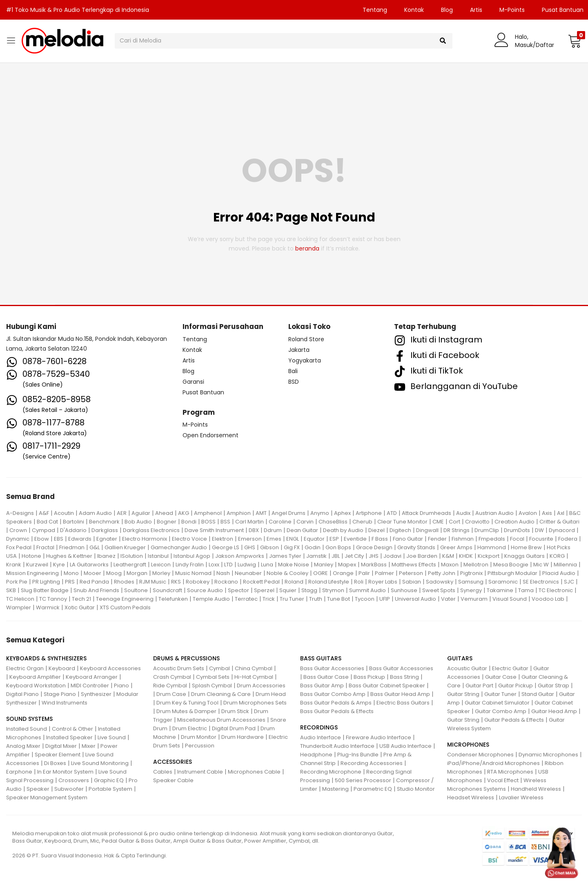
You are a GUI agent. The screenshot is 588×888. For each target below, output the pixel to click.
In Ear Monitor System (65, 772)
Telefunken (173, 599)
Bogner (167, 522)
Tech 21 (81, 599)
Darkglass (105, 530)
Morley (161, 573)
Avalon (528, 513)
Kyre (59, 565)
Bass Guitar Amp (322, 686)
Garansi (193, 382)
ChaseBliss (333, 522)
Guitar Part (479, 686)
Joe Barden (422, 556)
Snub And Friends (96, 590)
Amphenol (208, 513)
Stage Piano (60, 694)
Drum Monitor (199, 737)
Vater (448, 599)
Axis (547, 513)
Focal (517, 539)
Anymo (320, 513)
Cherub (362, 522)
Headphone (316, 755)
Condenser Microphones (480, 755)
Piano (121, 686)
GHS (250, 547)
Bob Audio (138, 522)
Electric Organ (25, 668)
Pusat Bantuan (203, 392)
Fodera (568, 539)
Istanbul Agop (192, 556)
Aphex (342, 513)
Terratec (246, 599)
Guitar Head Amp (554, 711)
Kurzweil (37, 565)
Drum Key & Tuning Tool (187, 703)
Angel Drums (288, 513)
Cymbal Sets (213, 677)
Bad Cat (47, 522)
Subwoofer (69, 789)
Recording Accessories (372, 763)
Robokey (198, 582)
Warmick (48, 607)
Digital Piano (22, 694)
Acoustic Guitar (467, 668)
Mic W (541, 565)
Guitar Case (501, 677)
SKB (11, 590)
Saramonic (503, 582)
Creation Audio (514, 522)
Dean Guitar (302, 530)
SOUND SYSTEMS (29, 719)
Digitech (400, 530)
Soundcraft (167, 590)
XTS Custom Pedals (125, 607)
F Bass (380, 539)
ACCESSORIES (173, 762)
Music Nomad (193, 573)
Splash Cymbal (212, 686)
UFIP (385, 599)
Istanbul (158, 556)
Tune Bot (339, 599)
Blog (447, 10)
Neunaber (248, 573)
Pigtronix (471, 573)
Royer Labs (383, 582)
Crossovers (74, 780)
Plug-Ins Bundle (358, 755)
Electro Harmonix (145, 539)
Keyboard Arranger (92, 677)
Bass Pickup (369, 677)
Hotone (31, 556)
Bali (293, 371)
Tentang (375, 10)
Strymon (333, 590)
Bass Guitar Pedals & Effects (337, 711)
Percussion (200, 746)
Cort (454, 522)
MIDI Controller (90, 686)
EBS (59, 539)
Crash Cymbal (172, 677)
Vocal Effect (503, 780)
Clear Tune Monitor (402, 522)
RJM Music (153, 582)
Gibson (269, 547)
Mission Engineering (32, 573)
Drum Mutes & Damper (186, 711)
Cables (163, 772)
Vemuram (474, 599)
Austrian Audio (494, 513)
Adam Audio (95, 513)
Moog (114, 573)
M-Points (512, 10)
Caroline (280, 522)
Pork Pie (17, 582)
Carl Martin (249, 522)
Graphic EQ (109, 780)
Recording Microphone (331, 772)
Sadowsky (440, 582)
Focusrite (541, 539)
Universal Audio (415, 599)
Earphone (19, 772)
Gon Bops (338, 547)
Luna (267, 565)
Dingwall (427, 530)
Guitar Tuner (500, 694)
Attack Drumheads (427, 513)
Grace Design (374, 547)
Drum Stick (235, 711)
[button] (575, 41)
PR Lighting (46, 582)
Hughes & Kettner (69, 556)
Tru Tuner (292, 599)
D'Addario (73, 530)
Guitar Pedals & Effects (514, 720)
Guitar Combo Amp (501, 711)
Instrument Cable (200, 772)
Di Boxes (55, 763)
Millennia (565, 565)
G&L (95, 547)
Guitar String (463, 694)
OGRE (321, 573)
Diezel (376, 530)
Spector (238, 590)
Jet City (354, 556)
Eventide (355, 539)
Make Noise (294, 565)
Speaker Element (58, 755)
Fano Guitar (408, 539)
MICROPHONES (468, 745)
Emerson (250, 539)
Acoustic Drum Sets (179, 668)
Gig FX (292, 547)
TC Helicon (20, 599)
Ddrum (273, 530)
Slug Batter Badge (45, 590)
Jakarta (299, 350)
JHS (374, 556)
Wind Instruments (65, 703)
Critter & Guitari (559, 522)
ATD (392, 513)
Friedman (72, 547)
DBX (254, 530)
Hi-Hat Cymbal (254, 677)
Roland (294, 582)
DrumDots (517, 530)
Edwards (80, 539)
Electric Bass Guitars (403, 703)
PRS (70, 582)
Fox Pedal (19, 547)
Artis (476, 10)
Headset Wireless (471, 797)
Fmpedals (492, 539)
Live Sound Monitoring (100, 763)
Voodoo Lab (548, 599)
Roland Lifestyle (329, 582)
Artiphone (369, 513)
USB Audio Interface (405, 746)
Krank (14, 565)
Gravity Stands (416, 547)
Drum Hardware (243, 737)
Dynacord (562, 530)
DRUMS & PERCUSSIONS (186, 658)
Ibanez (106, 556)
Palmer (384, 573)
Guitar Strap (553, 686)
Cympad (43, 530)
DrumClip (487, 530)
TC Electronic (556, 590)
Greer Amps (456, 547)
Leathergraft (130, 565)
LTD (228, 565)
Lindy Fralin (190, 565)
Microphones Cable (254, 772)
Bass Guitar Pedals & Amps (336, 703)
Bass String (404, 677)
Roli (359, 582)
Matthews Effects (414, 565)
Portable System (110, 789)
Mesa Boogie (511, 565)
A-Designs (20, 513)
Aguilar (141, 513)
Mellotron (476, 565)
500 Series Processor (363, 780)
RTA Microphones (510, 772)
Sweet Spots (439, 590)
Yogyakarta (305, 360)
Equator (314, 539)
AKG (184, 513)
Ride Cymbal (170, 686)
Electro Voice (189, 539)
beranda (307, 248)
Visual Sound (510, 599)
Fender (437, 539)
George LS (226, 547)
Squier (288, 590)
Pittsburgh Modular (512, 573)
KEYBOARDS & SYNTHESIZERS (46, 658)
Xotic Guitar (80, 607)
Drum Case (171, 694)
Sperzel (264, 590)
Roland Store (306, 339)
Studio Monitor (416, 789)
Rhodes (124, 582)
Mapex (347, 565)
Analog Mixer (23, 746)
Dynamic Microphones (548, 755)
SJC (569, 582)
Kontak (414, 10)
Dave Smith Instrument (214, 530)
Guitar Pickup (516, 686)
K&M (448, 556)
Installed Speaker (69, 737)
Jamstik (316, 556)
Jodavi (392, 556)
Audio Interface (321, 737)
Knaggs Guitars (525, 556)
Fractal (45, 547)
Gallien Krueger (125, 547)
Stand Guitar (538, 694)
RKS (176, 582)
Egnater (107, 539)
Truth (316, 599)
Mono (71, 573)
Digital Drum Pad (234, 728)
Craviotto (477, 522)
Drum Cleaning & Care (221, 694)
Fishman (463, 539)
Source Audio (205, 590)
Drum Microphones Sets (255, 703)
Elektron (223, 539)
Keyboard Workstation (36, 686)
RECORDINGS (319, 727)
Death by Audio (343, 530)
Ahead (164, 513)
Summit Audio (367, 590)
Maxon (450, 565)
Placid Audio (559, 573)
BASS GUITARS (321, 658)
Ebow (42, 539)
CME (438, 522)
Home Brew (526, 547)
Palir (364, 573)
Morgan (137, 573)
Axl (561, 513)
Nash (223, 573)
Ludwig (247, 565)
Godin (313, 547)
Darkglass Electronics (151, 530)
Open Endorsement (210, 435)
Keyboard (62, 668)
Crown (18, 530)
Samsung (471, 582)
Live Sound (112, 737)
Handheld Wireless (536, 789)
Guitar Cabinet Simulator (497, 703)
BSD (294, 382)
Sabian (412, 582)
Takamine (500, 590)
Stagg (309, 590)
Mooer (92, 573)
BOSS (208, 522)
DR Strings (457, 530)
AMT (261, 513)
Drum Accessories (261, 686)
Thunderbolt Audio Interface (337, 746)
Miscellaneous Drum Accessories (221, 720)
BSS (225, 522)
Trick (269, 599)
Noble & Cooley (287, 573)
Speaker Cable (173, 780)
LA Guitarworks (89, 565)
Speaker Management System (47, 797)
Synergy (471, 590)
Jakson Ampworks (240, 556)
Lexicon (161, 565)
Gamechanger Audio (179, 547)
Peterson (411, 573)
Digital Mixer (61, 746)
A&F (44, 513)
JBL (336, 556)
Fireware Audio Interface (379, 737)
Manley (324, 565)
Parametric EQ (373, 789)
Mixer (89, 746)
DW (539, 530)
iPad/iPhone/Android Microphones (493, 763)
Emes (274, 539)
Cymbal (219, 668)
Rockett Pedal (261, 582)
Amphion (239, 513)
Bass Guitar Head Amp (400, 694)
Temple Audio (211, 599)
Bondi (189, 522)
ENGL (293, 539)
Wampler (19, 607)
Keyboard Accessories (110, 668)
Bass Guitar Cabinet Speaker (387, 686)
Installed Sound (27, 729)
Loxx (214, 565)
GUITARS (460, 658)
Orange (343, 573)
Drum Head (271, 694)
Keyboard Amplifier (35, 677)
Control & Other (72, 729)
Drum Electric (190, 728)
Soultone (136, 590)
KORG (557, 556)
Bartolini (73, 522)
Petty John (442, 573)
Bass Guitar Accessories (332, 668)
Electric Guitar (510, 668)
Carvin (305, 522)
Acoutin (64, 513)
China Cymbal (254, 668)
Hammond (492, 547)
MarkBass (374, 565)
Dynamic (18, 539)
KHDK (466, 556)
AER (122, 513)
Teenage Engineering (125, 599)
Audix (463, 513)
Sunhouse (404, 590)
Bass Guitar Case (326, 677)
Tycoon (365, 599)
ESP (334, 539)
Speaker (38, 789)
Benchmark (104, 522)
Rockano (226, 582)
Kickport (489, 556)
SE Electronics (541, 582)
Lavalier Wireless (521, 797)
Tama (526, 590)
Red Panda (94, 582)
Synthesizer (96, 694)
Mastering (335, 789)
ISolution (132, 556)
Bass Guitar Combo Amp (333, 694)
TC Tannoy (53, 599)
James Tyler (285, 556)
